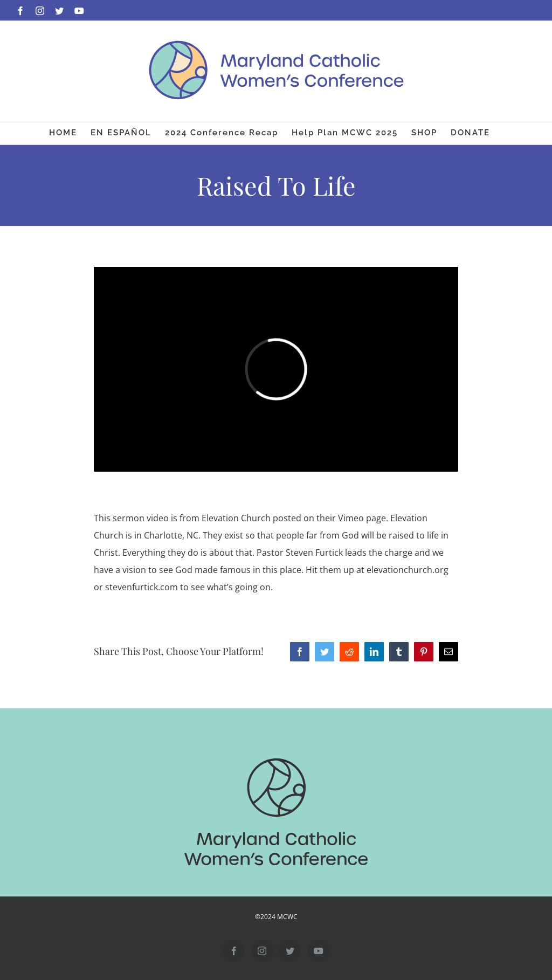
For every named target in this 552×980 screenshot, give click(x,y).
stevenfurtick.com (142, 587)
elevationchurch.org (408, 570)
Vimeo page (362, 518)
